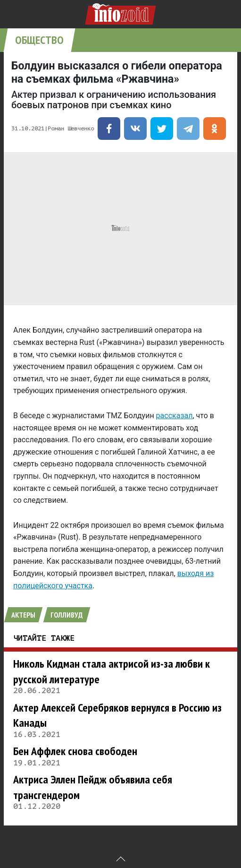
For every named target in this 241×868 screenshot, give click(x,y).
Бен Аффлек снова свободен (75, 751)
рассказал (175, 416)
